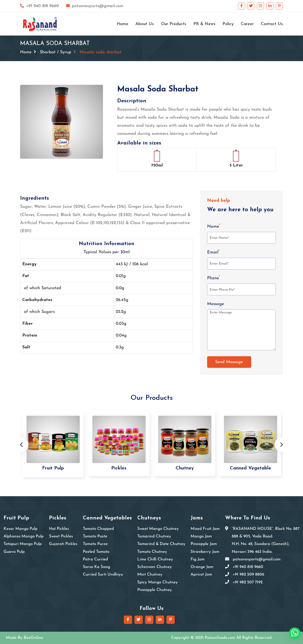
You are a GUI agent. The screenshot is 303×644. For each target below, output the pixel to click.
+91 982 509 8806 (248, 574)
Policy (228, 24)
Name (214, 226)
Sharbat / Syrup (56, 52)
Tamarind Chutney (154, 536)
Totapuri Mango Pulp (23, 544)
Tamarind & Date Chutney (161, 544)
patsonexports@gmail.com (95, 6)
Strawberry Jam (205, 552)
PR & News (204, 24)
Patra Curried (95, 559)
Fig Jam (198, 559)
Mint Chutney (150, 574)
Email (213, 252)
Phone (214, 278)
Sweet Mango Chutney (158, 529)
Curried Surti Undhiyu (103, 574)
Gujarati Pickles (63, 544)
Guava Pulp (14, 552)
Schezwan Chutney (155, 567)
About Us (145, 24)
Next (282, 445)
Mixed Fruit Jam (205, 529)
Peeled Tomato (96, 552)
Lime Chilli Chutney (155, 559)
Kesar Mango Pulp (20, 529)
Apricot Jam (201, 574)
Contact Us (272, 24)
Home (123, 24)
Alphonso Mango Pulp (24, 536)
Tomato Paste (95, 536)
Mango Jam (201, 536)
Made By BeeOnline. (25, 638)
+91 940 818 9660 (40, 6)
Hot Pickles (59, 529)
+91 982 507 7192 (248, 582)
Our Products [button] (174, 24)
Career (247, 24)
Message (216, 304)
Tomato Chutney (152, 552)
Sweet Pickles (61, 536)
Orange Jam (202, 567)
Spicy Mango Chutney (158, 582)
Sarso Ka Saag (96, 567)
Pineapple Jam (204, 544)
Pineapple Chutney (155, 590)
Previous (21, 445)
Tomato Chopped (98, 529)
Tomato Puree (95, 544)
